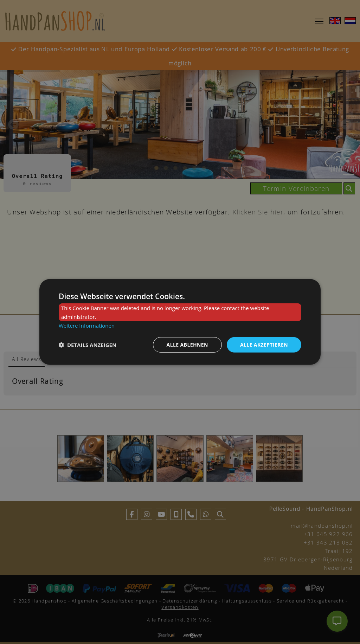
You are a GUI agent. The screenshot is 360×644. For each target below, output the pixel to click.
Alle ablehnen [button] (187, 344)
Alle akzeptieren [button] (264, 344)
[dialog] (180, 322)
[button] (88, 345)
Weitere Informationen (87, 326)
